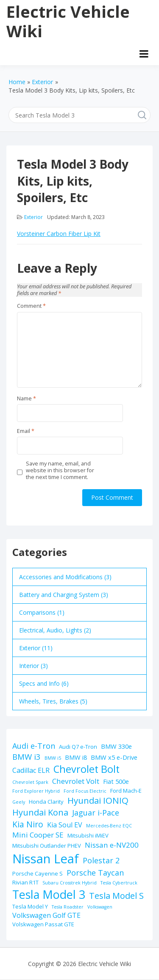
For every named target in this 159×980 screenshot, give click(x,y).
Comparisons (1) (42, 612)
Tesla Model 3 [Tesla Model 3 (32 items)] (49, 894)
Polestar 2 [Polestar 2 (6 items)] (101, 860)
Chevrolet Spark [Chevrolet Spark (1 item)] (30, 782)
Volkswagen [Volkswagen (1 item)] (100, 907)
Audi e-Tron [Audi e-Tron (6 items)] (34, 746)
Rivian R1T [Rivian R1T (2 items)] (25, 882)
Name (26, 399)
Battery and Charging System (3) (64, 595)
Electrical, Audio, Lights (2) (55, 630)
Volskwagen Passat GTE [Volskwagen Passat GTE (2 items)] (43, 924)
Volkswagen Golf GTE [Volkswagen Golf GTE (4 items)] (46, 915)
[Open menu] (144, 54)
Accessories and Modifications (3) (65, 577)
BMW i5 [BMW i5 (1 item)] (53, 758)
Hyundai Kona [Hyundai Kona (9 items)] (40, 812)
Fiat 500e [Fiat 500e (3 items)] (116, 781)
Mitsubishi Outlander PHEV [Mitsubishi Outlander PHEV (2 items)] (47, 846)
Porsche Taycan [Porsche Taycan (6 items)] (95, 873)
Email (26, 431)
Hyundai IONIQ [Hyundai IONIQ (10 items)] (98, 800)
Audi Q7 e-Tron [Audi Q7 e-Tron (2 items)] (78, 747)
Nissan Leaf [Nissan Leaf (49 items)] (46, 859)
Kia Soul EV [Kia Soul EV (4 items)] (65, 825)
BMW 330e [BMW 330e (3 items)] (116, 746)
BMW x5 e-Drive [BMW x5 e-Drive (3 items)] (114, 757)
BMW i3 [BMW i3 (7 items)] (26, 757)
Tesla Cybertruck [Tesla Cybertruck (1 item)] (119, 883)
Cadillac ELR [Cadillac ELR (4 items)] (31, 770)
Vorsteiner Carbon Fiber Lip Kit (59, 234)
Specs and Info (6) (44, 683)
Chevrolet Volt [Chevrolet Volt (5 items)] (76, 781)
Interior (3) (33, 666)
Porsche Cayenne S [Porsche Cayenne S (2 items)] (38, 873)
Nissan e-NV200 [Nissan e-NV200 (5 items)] (112, 845)
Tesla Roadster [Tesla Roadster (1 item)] (68, 907)
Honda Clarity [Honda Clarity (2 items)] (46, 802)
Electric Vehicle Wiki (68, 21)
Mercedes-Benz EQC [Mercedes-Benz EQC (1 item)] (109, 826)
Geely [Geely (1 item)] (19, 802)
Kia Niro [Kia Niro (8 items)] (28, 824)
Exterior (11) (36, 648)
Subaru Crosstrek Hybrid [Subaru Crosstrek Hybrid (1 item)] (70, 883)
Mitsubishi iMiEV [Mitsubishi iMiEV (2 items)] (88, 835)
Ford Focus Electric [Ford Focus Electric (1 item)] (85, 791)
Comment (31, 306)
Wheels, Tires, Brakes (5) (53, 701)
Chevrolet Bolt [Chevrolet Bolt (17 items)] (86, 769)
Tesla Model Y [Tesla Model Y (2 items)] (30, 906)
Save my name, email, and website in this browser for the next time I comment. (60, 471)
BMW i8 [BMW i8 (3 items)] (76, 757)
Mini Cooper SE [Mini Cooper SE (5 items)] (38, 835)
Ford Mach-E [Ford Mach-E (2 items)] (126, 791)
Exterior (33, 217)
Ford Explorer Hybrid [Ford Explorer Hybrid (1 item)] (36, 791)
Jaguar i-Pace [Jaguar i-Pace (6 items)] (96, 813)
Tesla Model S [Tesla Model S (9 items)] (116, 896)
